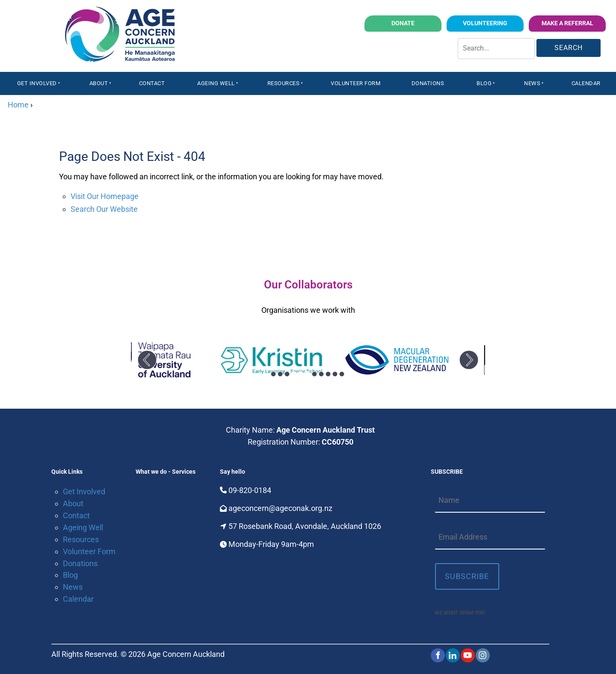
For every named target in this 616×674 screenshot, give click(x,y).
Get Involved (37, 83)
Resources (284, 83)
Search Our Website (104, 209)
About (99, 83)
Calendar (586, 83)
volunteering (502, 21)
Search (569, 48)
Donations (428, 83)
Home (18, 105)
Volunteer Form (355, 83)
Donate (429, 21)
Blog (484, 83)
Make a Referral (579, 21)
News (532, 83)
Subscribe (467, 576)
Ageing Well (216, 83)
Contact (152, 83)
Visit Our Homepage (105, 196)
